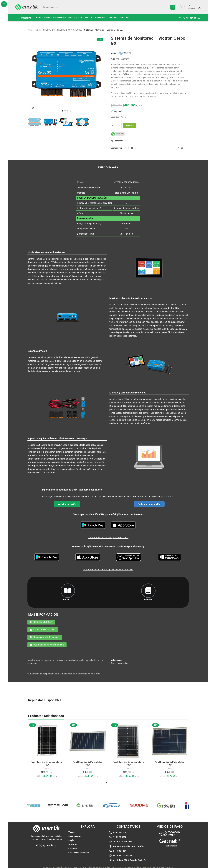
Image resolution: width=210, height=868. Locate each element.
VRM (126, 74)
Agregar (130, 125)
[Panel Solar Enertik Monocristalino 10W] (47, 726)
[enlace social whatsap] (199, 18)
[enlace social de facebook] (180, 18)
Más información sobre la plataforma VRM (108, 530)
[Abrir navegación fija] (24, 18)
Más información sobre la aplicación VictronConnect (108, 555)
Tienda (38, 30)
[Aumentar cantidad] (120, 125)
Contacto (72, 834)
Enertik (47, 753)
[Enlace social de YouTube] (191, 18)
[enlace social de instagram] (187, 18)
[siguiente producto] (185, 148)
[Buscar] (108, 7)
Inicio (30, 30)
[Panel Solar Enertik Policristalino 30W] (88, 726)
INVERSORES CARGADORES (69, 30)
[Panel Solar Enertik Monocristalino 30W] (129, 726)
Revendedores (75, 821)
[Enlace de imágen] (170, 826)
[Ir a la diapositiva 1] (62, 111)
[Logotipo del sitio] (27, 7)
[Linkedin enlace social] (195, 18)
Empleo (72, 826)
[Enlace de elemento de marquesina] (50, 790)
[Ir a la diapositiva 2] (65, 111)
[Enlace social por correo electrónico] (132, 148)
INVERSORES (49, 30)
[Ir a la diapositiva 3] (68, 111)
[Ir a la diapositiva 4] (70, 111)
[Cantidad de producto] (116, 125)
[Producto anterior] (179, 148)
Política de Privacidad (163, 865)
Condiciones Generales (79, 838)
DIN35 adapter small (131, 406)
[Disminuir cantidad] (112, 125)
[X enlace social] (184, 18)
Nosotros (73, 830)
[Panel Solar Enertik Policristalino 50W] (170, 726)
